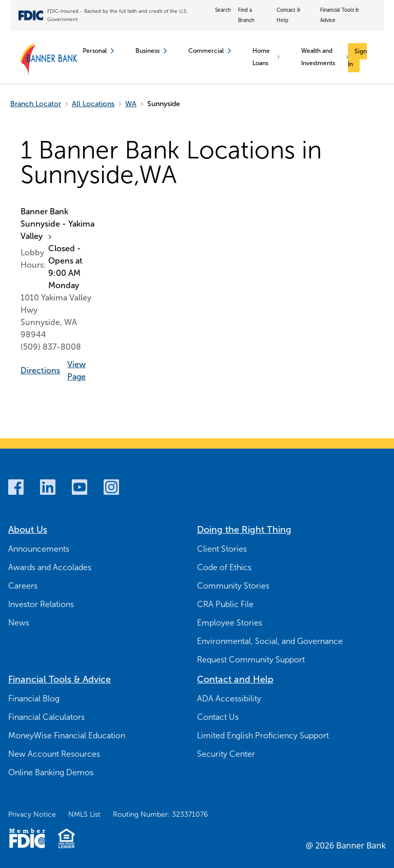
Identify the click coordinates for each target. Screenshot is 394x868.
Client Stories (222, 549)
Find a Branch (246, 15)
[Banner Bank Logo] (49, 59)
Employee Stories (230, 623)
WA (131, 104)
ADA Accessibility (229, 699)
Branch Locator (36, 104)
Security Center (226, 754)
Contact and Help (235, 679)
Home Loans (266, 57)
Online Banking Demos (51, 772)
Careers (23, 586)
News (19, 623)
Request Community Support (251, 660)
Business (151, 51)
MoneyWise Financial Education (67, 735)
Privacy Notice (32, 814)
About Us (28, 530)
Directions (40, 370)
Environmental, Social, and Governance (270, 641)
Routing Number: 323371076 (160, 814)
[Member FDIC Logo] (27, 838)
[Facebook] (16, 487)
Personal (98, 51)
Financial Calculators (46, 717)
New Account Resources (54, 754)
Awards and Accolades (50, 567)
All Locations (93, 104)
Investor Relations (41, 604)
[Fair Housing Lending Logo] (66, 838)
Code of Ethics (224, 567)
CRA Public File (225, 604)
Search (223, 10)
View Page (76, 370)
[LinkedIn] (48, 487)
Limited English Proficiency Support (263, 735)
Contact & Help (289, 15)
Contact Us (218, 717)
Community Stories (233, 586)
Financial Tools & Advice (340, 15)
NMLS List (84, 814)
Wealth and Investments (325, 57)
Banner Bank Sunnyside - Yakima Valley (57, 224)
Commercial (210, 51)
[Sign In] (357, 58)
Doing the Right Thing (244, 530)
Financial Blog (34, 699)
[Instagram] (111, 487)
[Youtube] (80, 487)
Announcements (39, 549)
